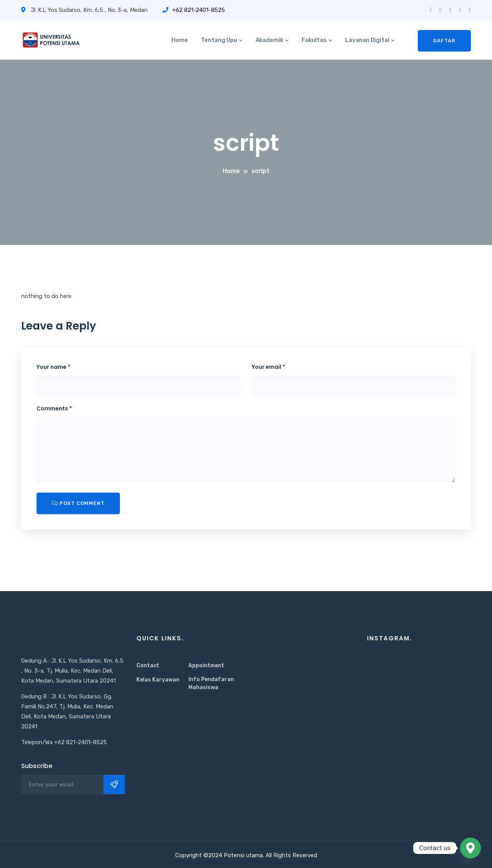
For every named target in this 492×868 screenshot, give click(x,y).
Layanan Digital (367, 40)
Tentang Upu (219, 40)
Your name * (53, 367)
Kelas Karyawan (158, 680)
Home (180, 40)
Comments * (54, 408)
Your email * (268, 367)
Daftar (444, 41)
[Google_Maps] (470, 848)
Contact (148, 666)
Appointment (206, 666)
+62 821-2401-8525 (194, 10)
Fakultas (314, 40)
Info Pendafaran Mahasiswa (211, 683)
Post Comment (78, 503)
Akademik (269, 40)
